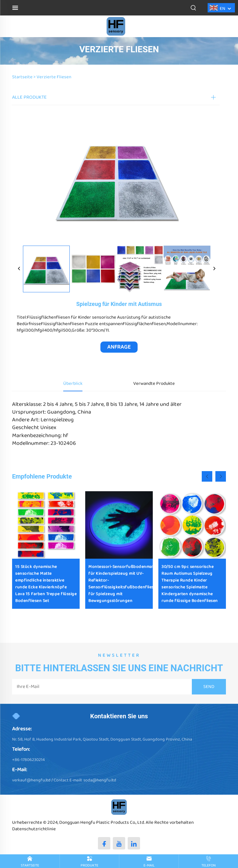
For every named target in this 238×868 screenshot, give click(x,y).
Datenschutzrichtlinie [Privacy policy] (34, 829)
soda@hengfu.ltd (100, 780)
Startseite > (24, 77)
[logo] (116, 26)
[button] (207, 476)
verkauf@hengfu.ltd (31, 780)
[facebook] (104, 843)
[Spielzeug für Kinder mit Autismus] (46, 269)
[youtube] (119, 843)
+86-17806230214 (29, 760)
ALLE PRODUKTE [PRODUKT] (29, 97)
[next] (214, 269)
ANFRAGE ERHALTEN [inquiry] (119, 348)
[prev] (19, 269)
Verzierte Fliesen (54, 77)
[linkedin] (134, 843)
